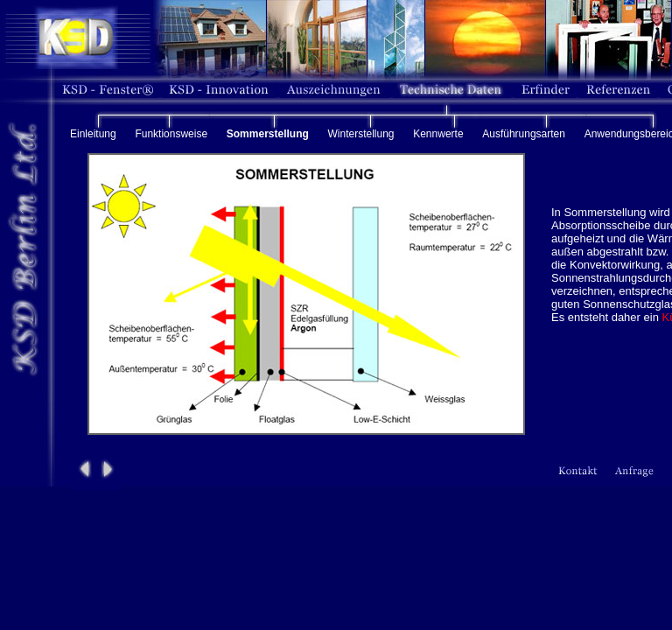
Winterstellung (360, 134)
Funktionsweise (171, 134)
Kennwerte (438, 134)
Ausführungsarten (524, 134)
